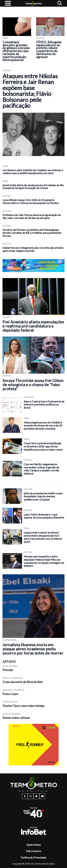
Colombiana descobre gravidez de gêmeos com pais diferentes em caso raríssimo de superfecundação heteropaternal (16, 51)
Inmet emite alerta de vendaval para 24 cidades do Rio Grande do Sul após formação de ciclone (33, 187)
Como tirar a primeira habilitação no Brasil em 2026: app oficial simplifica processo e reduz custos (43, 446)
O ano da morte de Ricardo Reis (23, 682)
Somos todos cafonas (16, 718)
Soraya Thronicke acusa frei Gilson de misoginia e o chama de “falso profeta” (33, 385)
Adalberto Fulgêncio (13, 690)
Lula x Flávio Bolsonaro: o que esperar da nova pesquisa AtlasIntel (44, 516)
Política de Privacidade (33, 858)
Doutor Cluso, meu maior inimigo (24, 706)
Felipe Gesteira (10, 666)
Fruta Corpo (10, 694)
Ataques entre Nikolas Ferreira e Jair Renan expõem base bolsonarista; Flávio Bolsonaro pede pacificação (30, 91)
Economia (29, 397)
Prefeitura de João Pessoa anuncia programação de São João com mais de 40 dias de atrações (32, 216)
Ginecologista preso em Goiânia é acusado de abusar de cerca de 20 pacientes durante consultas (43, 425)
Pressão (8, 670)
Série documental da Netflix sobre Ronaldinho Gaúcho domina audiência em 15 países (43, 496)
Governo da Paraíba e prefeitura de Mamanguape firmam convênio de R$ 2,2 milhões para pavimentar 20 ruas (32, 233)
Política (40, 38)
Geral (5, 38)
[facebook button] (25, 796)
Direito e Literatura (13, 678)
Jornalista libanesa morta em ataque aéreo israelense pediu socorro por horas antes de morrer (33, 649)
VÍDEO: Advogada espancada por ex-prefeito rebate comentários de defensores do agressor (49, 50)
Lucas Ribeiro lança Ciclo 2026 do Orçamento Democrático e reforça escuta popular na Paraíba (30, 201)
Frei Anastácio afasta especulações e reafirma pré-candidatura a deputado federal (33, 326)
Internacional (10, 640)
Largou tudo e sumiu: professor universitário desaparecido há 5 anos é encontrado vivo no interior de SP (43, 537)
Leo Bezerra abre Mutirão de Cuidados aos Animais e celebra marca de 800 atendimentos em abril (33, 172)
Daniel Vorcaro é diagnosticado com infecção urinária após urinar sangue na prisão (33, 249)
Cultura (7, 211)
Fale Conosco (33, 851)
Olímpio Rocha (10, 702)
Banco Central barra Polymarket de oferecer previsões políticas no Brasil (44, 404)
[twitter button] (37, 796)
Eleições (7, 317)
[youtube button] (42, 796)
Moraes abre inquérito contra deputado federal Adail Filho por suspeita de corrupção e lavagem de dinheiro (44, 561)
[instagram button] (31, 796)
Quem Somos (34, 845)
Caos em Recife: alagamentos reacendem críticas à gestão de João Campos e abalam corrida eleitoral (41, 469)
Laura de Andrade (11, 714)
